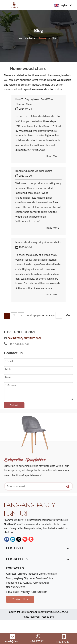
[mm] (38, 433)
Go (68, 315)
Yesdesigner (48, 617)
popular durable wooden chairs (34, 171)
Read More (53, 156)
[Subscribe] (67, 486)
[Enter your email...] (35, 486)
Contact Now (20, 599)
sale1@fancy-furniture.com (24, 338)
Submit (14, 405)
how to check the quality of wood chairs (38, 242)
